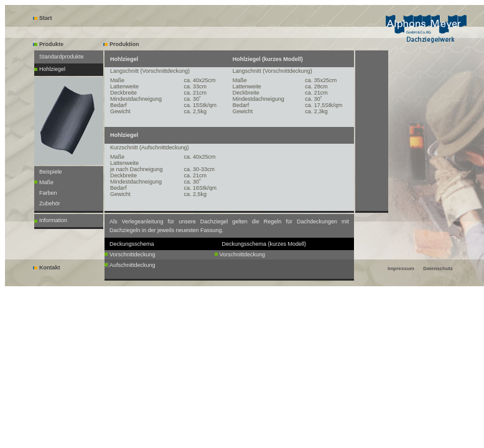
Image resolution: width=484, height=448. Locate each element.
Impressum (401, 268)
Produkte (48, 44)
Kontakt (47, 268)
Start (43, 18)
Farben (48, 193)
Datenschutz (438, 268)
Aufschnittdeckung (133, 265)
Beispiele (51, 172)
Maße (46, 182)
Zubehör (50, 203)
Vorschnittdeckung (133, 254)
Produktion (121, 44)
